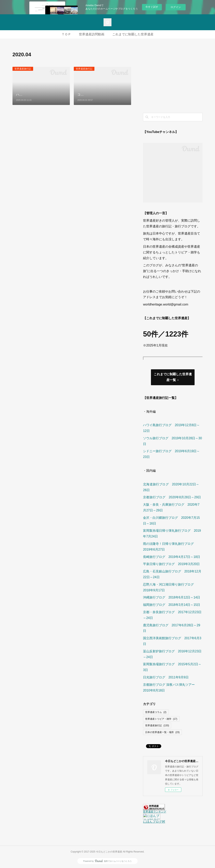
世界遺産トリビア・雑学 (161, 719)
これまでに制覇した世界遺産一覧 (173, 377)
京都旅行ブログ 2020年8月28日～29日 (172, 497)
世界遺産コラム (156, 712)
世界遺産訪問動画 (92, 34)
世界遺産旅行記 (23, 69)
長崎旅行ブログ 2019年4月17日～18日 (172, 557)
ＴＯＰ (66, 34)
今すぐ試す (152, 7)
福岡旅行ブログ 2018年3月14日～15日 (172, 605)
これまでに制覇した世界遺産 (133, 34)
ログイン (176, 7)
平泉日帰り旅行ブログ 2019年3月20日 (171, 564)
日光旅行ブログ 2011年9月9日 (166, 677)
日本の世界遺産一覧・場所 (162, 732)
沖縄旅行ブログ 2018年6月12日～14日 (172, 597)
